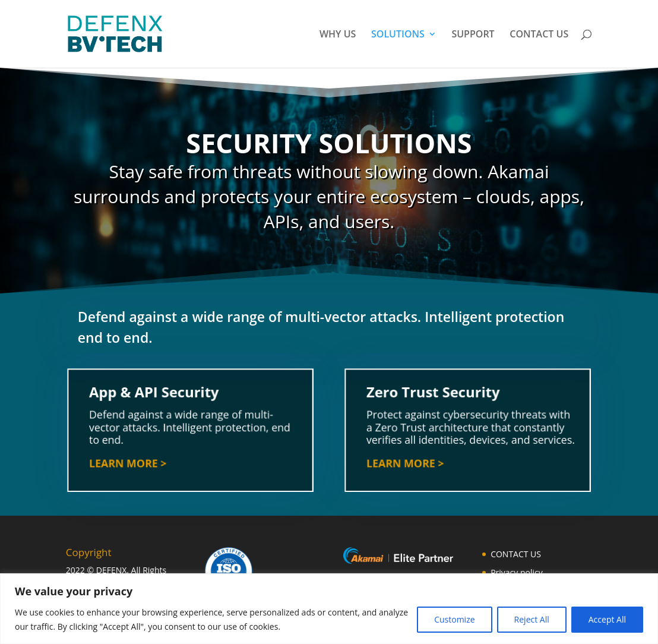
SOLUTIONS (398, 35)
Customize (454, 619)
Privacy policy (517, 572)
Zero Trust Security (434, 395)
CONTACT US (539, 35)
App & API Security (155, 395)
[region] (329, 609)
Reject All (532, 619)
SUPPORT (473, 35)
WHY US (338, 35)
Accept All (607, 619)
